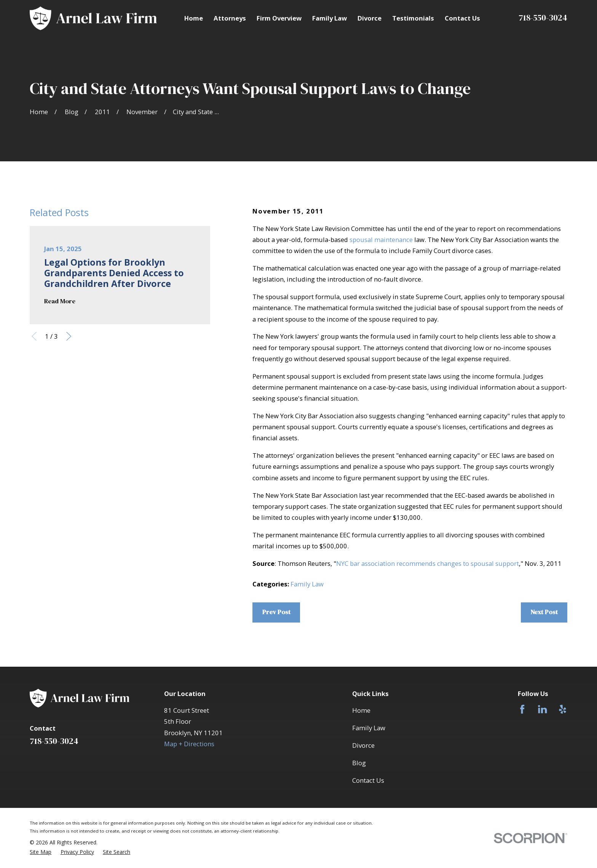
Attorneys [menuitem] (230, 18)
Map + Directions (189, 744)
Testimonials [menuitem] (413, 18)
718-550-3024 (543, 18)
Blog (359, 763)
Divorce (363, 745)
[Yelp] (563, 709)
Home (361, 710)
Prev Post (276, 612)
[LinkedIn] (542, 709)
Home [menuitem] (194, 18)
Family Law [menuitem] (330, 18)
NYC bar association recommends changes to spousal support (428, 563)
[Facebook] (522, 709)
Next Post (544, 612)
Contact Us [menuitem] (462, 18)
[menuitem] (41, 852)
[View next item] (69, 336)
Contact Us (368, 780)
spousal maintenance (381, 240)
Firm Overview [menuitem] (279, 18)
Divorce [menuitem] (370, 18)
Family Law (307, 584)
